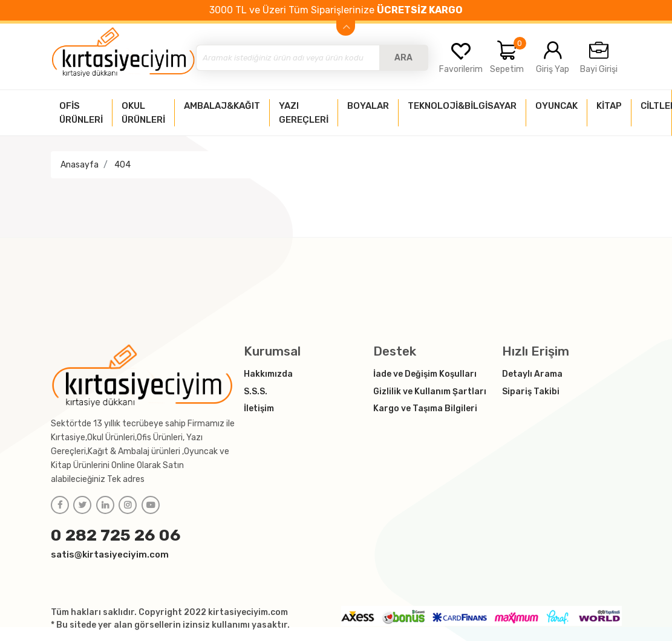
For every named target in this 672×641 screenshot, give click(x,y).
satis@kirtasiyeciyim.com (110, 555)
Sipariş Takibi (531, 392)
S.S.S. (256, 392)
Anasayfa (80, 165)
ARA (403, 58)
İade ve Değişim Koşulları (425, 374)
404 (122, 165)
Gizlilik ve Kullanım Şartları (430, 392)
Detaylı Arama (532, 374)
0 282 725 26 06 (116, 535)
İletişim (259, 408)
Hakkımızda (268, 374)
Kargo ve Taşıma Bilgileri (425, 408)
